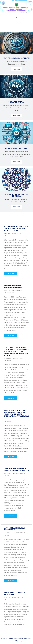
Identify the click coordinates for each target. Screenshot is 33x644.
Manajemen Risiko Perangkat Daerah (13, 287)
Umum (9, 236)
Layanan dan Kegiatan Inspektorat (14, 529)
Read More (16, 69)
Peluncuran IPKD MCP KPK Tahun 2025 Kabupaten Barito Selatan (16, 229)
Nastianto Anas (17, 234)
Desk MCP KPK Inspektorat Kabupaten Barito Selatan (16, 469)
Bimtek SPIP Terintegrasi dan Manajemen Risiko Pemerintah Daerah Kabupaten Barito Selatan (16, 413)
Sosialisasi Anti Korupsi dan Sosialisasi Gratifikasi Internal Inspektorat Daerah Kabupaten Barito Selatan (16, 351)
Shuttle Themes (13, 639)
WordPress (28, 639)
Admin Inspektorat (19, 473)
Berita (9, 293)
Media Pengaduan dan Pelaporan (14, 594)
